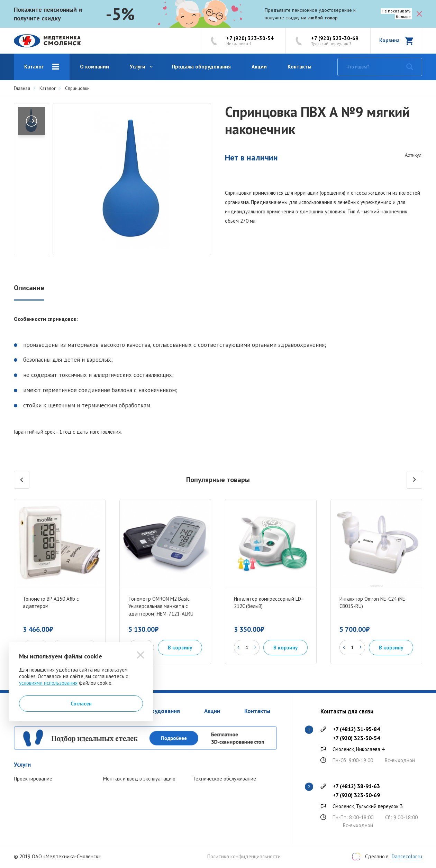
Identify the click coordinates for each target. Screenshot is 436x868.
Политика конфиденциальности (244, 857)
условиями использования (48, 683)
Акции (259, 67)
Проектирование (33, 779)
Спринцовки (77, 88)
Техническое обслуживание (224, 779)
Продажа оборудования (201, 67)
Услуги (138, 67)
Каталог (34, 67)
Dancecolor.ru (407, 856)
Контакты (299, 67)
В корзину (180, 648)
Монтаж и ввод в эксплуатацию (139, 779)
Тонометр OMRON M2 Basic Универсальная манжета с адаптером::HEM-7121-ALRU (161, 606)
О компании (94, 67)
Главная (22, 88)
